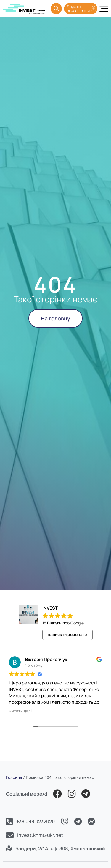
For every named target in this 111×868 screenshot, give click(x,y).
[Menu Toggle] (104, 9)
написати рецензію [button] (67, 634)
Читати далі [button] (20, 711)
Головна (14, 777)
